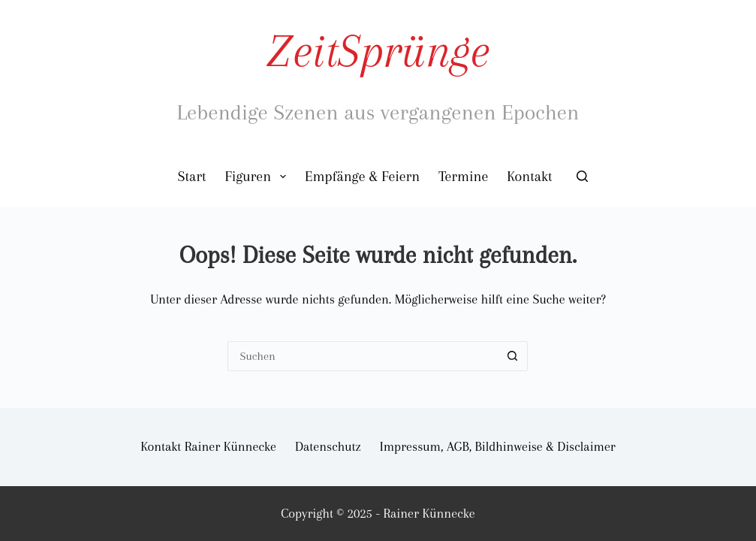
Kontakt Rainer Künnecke (208, 446)
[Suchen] (582, 176)
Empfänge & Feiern (362, 177)
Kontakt (529, 177)
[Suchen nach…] (363, 356)
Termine (463, 177)
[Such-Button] (513, 356)
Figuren (258, 177)
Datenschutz (328, 446)
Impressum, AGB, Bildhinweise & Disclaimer (498, 446)
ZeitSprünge (378, 51)
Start (192, 177)
